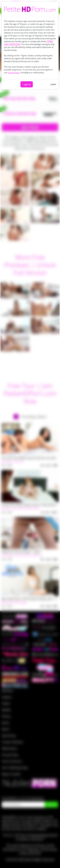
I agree (27, 84)
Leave (53, 84)
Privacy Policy (14, 73)
